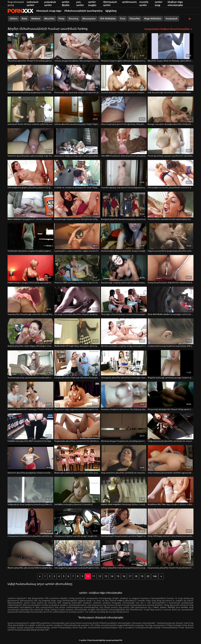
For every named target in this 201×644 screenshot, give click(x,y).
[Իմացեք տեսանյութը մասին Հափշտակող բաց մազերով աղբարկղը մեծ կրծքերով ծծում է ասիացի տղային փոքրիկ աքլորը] (171, 331)
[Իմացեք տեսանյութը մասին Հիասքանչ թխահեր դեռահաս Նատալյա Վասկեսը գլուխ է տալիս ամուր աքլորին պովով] (124, 363)
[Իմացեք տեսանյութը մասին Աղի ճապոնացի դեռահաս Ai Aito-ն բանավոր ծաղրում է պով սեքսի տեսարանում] (171, 77)
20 (148, 576)
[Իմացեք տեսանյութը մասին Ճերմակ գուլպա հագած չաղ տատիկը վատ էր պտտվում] (124, 426)
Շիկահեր (135, 19)
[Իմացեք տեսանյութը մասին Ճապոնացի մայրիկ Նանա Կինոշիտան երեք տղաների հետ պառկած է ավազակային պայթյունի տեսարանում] (77, 204)
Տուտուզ (73, 19)
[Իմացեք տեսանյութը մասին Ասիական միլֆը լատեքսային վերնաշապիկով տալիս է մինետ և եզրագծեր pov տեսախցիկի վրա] (77, 141)
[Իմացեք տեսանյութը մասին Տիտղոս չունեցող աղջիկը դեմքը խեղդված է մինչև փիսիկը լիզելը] (124, 331)
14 (112, 576)
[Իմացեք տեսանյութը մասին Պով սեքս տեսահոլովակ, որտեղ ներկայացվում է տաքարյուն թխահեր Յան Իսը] (124, 299)
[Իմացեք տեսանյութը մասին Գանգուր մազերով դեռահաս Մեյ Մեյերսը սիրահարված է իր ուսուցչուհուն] (124, 394)
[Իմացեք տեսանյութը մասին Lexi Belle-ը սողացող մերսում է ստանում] (77, 489)
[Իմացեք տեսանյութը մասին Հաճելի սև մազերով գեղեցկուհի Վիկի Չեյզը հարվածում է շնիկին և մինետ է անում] (77, 173)
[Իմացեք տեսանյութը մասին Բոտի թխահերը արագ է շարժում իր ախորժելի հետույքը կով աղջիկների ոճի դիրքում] (171, 141)
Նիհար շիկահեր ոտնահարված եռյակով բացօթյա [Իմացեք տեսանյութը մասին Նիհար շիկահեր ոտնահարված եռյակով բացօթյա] (124, 567)
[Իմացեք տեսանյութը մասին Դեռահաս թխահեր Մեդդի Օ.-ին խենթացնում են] (30, 46)
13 (106, 576)
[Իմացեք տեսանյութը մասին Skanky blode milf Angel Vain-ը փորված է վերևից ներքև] (77, 331)
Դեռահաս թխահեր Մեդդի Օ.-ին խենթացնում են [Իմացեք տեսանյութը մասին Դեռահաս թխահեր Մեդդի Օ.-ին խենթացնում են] (30, 61)
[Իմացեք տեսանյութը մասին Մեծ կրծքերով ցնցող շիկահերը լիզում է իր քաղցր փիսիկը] (30, 173)
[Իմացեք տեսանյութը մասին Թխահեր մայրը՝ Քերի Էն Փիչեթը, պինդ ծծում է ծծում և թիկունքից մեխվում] (171, 46)
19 (142, 576)
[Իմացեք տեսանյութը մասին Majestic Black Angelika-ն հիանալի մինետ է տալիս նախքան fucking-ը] (124, 489)
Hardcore (36, 19)
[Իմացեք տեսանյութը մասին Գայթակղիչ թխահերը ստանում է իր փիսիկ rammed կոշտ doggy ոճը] (77, 426)
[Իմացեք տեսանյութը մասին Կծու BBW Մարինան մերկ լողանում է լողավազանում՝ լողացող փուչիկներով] (124, 141)
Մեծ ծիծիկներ (108, 19)
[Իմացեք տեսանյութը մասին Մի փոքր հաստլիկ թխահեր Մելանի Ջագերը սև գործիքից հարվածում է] (77, 299)
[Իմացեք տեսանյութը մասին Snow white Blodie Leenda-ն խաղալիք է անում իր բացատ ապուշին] (171, 299)
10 (88, 576)
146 (155, 576)
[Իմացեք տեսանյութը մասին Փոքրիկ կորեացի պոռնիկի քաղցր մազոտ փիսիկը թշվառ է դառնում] (171, 363)
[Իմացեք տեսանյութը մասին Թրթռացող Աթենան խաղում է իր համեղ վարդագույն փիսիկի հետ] (77, 458)
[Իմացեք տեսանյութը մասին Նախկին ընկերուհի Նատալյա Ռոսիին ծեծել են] (30, 394)
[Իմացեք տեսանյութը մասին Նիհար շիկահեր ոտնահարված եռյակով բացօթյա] (124, 553)
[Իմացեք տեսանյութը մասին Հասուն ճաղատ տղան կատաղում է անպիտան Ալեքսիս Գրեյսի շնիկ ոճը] (124, 77)
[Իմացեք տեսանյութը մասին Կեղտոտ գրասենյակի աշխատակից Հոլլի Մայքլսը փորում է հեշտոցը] (30, 141)
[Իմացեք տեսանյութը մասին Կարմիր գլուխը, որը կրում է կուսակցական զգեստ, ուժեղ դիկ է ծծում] (124, 173)
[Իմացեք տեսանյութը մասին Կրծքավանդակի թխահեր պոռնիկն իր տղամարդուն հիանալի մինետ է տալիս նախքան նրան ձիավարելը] (171, 426)
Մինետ (14, 19)
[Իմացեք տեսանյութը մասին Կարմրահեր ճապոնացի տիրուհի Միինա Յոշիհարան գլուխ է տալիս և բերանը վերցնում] (30, 299)
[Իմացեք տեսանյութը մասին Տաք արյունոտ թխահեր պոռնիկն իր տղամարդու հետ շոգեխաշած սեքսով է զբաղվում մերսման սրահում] (124, 458)
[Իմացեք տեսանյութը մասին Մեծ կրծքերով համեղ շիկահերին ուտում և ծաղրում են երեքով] (171, 173)
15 (118, 576)
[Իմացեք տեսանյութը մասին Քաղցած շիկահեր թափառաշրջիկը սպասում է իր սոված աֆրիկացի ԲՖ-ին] (124, 204)
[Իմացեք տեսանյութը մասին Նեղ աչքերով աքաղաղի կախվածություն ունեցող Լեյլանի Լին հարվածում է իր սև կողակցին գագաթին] (77, 553)
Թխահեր (49, 19)
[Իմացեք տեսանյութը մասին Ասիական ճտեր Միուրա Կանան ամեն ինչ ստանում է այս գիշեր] (30, 109)
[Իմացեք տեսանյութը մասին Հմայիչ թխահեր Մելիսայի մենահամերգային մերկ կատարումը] (77, 363)
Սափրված (171, 19)
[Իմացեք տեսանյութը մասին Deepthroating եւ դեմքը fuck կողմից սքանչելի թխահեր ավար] (30, 268)
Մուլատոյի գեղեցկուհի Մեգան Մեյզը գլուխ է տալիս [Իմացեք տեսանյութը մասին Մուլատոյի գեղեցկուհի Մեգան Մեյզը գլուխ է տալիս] (171, 409)
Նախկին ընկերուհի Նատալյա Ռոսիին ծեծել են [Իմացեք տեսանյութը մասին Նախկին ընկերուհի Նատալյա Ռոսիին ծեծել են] (30, 409)
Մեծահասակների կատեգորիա (83, 11)
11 (94, 576)
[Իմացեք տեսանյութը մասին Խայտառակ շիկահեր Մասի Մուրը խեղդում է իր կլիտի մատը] (171, 553)
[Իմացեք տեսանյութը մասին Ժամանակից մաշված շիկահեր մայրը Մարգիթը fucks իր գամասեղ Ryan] (124, 236)
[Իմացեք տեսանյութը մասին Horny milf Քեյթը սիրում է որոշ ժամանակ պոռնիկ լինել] (171, 521)
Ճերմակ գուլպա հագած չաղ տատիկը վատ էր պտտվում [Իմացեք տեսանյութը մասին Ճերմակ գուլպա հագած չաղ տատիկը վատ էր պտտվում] (124, 441)
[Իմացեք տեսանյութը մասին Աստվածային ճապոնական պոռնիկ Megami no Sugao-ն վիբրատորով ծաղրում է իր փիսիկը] (124, 521)
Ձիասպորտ (89, 19)
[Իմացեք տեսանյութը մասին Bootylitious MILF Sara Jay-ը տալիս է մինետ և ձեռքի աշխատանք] (171, 489)
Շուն (123, 19)
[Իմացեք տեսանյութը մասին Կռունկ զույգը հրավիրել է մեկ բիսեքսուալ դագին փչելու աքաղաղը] (77, 46)
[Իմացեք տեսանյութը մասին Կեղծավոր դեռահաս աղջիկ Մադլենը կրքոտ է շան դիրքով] (30, 236)
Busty (24, 19)
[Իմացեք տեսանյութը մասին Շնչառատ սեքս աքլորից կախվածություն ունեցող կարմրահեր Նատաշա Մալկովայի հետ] (77, 394)
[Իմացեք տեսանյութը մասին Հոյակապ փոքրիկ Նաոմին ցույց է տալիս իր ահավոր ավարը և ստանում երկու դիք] (77, 521)
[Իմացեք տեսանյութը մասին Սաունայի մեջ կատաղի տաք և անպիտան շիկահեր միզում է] (77, 77)
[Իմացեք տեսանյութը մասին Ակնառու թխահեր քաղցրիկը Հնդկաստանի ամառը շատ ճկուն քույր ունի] (30, 458)
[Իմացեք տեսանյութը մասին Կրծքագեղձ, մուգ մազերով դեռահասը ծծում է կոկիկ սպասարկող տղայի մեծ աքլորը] (30, 489)
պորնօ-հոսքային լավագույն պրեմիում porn (20, 11)
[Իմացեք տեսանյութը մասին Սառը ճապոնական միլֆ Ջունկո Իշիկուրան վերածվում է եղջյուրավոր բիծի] (171, 268)
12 (100, 576)
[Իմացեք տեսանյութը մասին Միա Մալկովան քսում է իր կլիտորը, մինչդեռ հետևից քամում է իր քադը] (124, 109)
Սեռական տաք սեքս (49, 11)
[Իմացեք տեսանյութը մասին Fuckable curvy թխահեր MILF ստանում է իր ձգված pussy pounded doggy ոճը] (30, 426)
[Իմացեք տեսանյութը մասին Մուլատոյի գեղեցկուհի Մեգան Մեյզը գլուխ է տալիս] (171, 394)
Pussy (61, 19)
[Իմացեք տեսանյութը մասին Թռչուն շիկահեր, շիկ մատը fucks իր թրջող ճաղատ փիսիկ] (30, 553)
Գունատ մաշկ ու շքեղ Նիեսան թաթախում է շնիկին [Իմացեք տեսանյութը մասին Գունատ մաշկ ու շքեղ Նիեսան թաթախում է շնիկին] (124, 61)
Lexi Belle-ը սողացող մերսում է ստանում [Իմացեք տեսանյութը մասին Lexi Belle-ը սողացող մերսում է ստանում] (73, 504)
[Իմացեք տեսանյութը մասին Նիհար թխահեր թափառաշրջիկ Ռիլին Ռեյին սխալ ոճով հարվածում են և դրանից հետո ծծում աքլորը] (77, 109)
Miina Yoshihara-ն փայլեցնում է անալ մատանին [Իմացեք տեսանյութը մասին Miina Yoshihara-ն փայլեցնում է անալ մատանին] (30, 219)
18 (136, 576)
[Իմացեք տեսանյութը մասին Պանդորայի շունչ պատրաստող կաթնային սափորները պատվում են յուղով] (30, 363)
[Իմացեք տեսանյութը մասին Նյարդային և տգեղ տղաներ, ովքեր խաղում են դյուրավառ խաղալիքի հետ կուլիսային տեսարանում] (77, 236)
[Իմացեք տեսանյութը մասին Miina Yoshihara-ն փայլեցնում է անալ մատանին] (30, 204)
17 (130, 576)
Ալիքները (111, 11)
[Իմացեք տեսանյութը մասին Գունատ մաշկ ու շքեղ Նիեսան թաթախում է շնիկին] (124, 46)
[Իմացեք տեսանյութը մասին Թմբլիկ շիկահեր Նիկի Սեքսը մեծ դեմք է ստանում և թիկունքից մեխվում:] (30, 331)
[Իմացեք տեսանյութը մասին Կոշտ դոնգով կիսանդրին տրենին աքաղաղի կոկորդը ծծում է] (171, 458)
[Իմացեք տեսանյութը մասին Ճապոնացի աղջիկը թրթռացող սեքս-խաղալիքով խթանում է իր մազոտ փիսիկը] (124, 268)
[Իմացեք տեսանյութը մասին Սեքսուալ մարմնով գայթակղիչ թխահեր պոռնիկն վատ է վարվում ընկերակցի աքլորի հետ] (171, 236)
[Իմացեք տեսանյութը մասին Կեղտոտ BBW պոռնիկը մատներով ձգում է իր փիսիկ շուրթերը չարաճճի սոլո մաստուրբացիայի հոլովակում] (77, 268)
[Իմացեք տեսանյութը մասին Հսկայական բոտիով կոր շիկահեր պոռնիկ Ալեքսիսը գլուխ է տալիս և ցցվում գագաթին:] (30, 521)
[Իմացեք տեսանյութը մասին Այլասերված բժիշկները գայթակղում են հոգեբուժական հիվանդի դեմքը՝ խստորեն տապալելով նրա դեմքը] (30, 77)
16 (124, 576)
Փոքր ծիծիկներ (153, 19)
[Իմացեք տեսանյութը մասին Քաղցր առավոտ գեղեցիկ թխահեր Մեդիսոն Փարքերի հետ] (171, 109)
